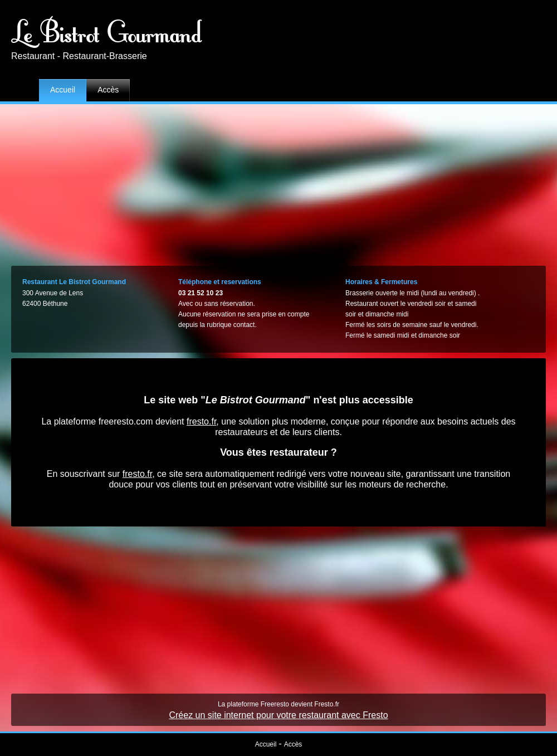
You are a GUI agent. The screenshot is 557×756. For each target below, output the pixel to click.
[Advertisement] (279, 182)
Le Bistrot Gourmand (107, 31)
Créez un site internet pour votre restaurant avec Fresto (278, 715)
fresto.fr (201, 421)
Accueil (63, 90)
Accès (108, 90)
